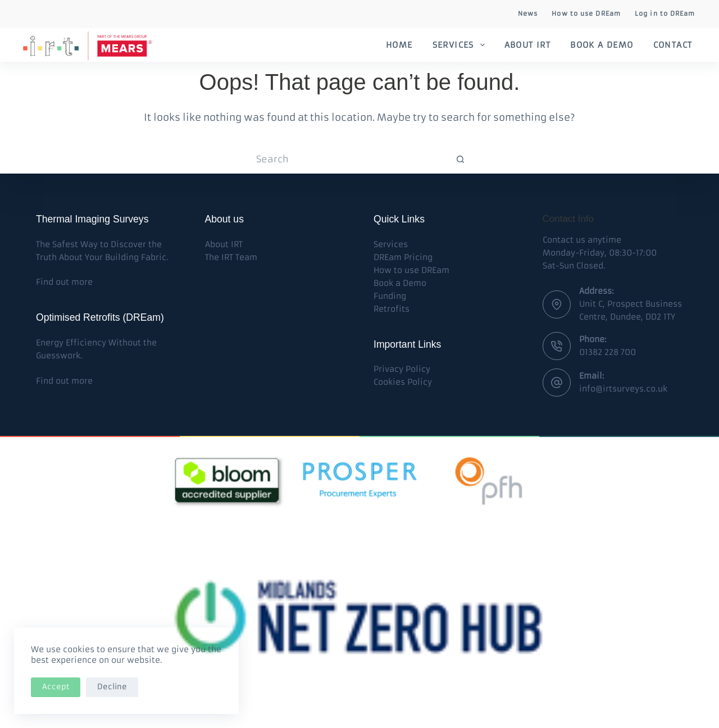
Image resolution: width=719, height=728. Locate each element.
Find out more (64, 282)
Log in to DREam (665, 13)
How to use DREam (586, 13)
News (528, 13)
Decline (112, 687)
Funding (390, 296)
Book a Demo (602, 45)
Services (461, 45)
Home (399, 45)
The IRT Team (231, 257)
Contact (673, 45)
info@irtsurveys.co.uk (623, 389)
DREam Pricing (403, 257)
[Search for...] (348, 159)
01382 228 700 (607, 352)
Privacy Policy (402, 369)
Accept (56, 687)
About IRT (528, 45)
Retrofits (392, 309)
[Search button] (461, 159)
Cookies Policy (403, 382)
